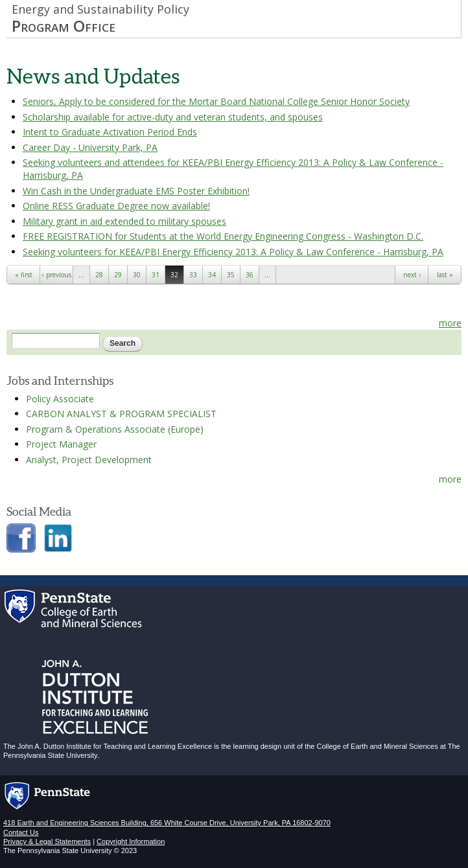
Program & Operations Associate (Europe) (115, 429)
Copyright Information (131, 841)
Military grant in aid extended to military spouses (124, 221)
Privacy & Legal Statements (47, 841)
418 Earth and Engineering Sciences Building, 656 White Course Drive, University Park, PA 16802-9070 (167, 823)
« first (24, 275)
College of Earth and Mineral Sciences (378, 746)
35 (231, 275)
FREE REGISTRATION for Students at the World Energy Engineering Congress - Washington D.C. (223, 236)
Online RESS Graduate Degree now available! (116, 206)
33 (193, 275)
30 (137, 275)
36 (250, 275)
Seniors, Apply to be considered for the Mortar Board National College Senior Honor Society (216, 101)
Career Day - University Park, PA (90, 147)
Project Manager (61, 444)
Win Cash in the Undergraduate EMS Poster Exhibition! (136, 191)
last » (445, 275)
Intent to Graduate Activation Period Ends (110, 132)
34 (212, 275)
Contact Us (21, 832)
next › (412, 275)
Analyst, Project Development (89, 460)
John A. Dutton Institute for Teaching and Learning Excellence (115, 746)
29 (118, 275)
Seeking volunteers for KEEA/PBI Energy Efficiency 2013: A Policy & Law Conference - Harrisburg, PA (233, 252)
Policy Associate (60, 399)
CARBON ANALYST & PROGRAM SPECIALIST (121, 414)
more (450, 323)
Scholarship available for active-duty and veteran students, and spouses (173, 117)
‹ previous (57, 275)
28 (99, 275)
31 (156, 275)
